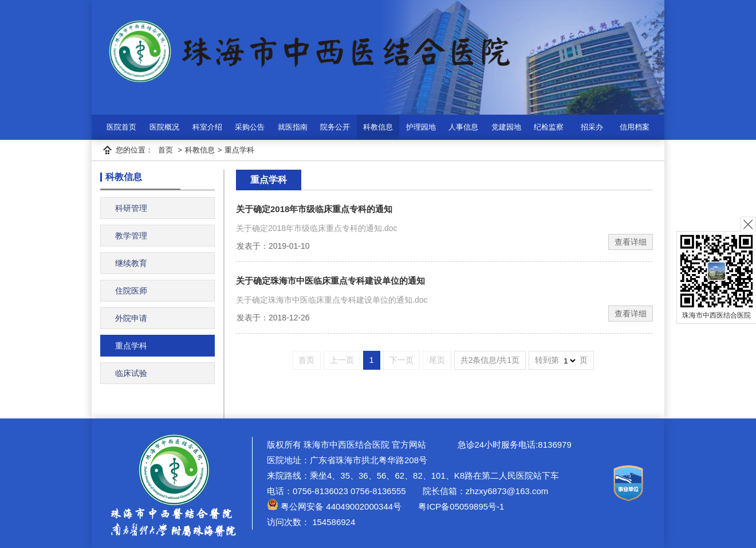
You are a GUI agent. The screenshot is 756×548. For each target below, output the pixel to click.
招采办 (592, 127)
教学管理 (131, 236)
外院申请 (131, 318)
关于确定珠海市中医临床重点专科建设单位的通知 (330, 281)
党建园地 (506, 127)
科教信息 (378, 127)
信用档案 (635, 127)
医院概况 (164, 127)
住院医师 (131, 291)
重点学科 (239, 150)
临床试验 (131, 373)
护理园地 (421, 127)
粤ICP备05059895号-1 (460, 506)
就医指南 (293, 127)
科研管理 (131, 208)
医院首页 (121, 127)
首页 (166, 150)
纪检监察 (549, 127)
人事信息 (463, 127)
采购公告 (250, 127)
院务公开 (335, 127)
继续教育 (131, 263)
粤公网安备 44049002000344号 (334, 506)
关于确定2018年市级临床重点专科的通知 (314, 209)
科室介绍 (207, 127)
